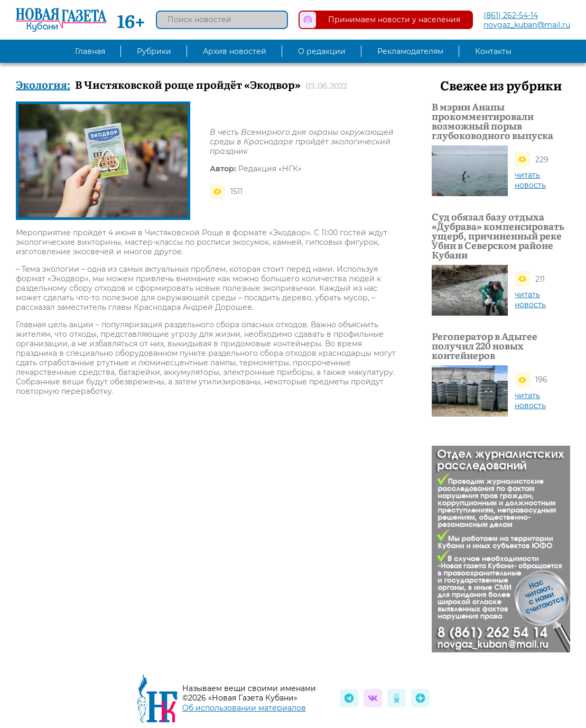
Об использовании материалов (244, 708)
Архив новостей (235, 51)
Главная (90, 51)
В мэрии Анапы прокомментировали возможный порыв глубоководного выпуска (492, 121)
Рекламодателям (410, 51)
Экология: (43, 84)
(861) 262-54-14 (511, 15)
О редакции (322, 51)
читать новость (530, 180)
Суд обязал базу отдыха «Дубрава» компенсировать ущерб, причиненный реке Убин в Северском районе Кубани (498, 236)
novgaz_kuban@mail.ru (527, 25)
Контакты (493, 51)
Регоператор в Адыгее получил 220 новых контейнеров (485, 346)
